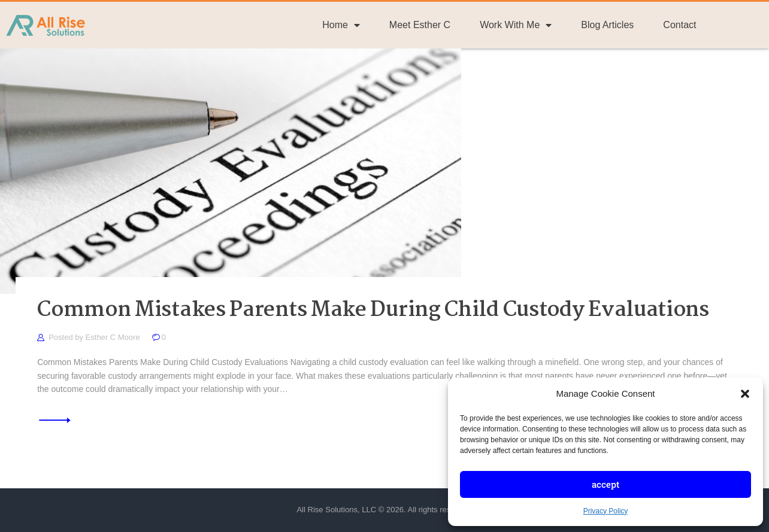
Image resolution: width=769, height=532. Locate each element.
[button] (745, 394)
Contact (679, 25)
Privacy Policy (606, 511)
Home (341, 25)
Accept (605, 484)
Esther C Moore (114, 337)
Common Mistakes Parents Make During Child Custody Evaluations (373, 311)
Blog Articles (607, 25)
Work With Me (516, 25)
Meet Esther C (420, 25)
